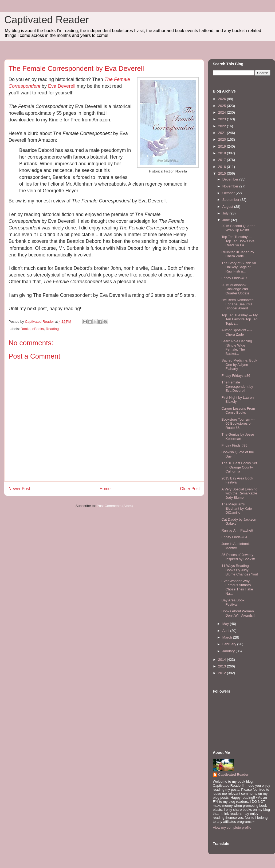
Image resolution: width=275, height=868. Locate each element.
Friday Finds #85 (234, 445)
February (230, 644)
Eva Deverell (62, 86)
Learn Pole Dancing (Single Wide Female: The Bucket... (237, 347)
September (231, 200)
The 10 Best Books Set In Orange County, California (239, 467)
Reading (52, 329)
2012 (223, 673)
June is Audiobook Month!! (235, 546)
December (231, 179)
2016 (223, 167)
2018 (223, 153)
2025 (223, 106)
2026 (223, 99)
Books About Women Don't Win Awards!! (238, 613)
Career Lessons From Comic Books (238, 411)
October (229, 193)
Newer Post (19, 489)
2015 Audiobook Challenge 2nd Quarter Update (235, 289)
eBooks (38, 329)
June (227, 220)
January (229, 651)
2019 (223, 146)
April (226, 631)
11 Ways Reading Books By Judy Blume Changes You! (239, 570)
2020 (223, 139)
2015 (223, 173)
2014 (223, 660)
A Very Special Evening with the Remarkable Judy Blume (239, 493)
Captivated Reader (47, 20)
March (228, 637)
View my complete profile (232, 827)
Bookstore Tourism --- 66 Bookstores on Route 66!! (238, 424)
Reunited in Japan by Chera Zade (238, 254)
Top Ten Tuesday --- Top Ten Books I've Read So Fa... (238, 241)
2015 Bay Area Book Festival (237, 480)
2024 (223, 112)
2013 (223, 666)
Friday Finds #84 (234, 537)
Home (105, 489)
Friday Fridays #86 (236, 376)
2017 (223, 160)
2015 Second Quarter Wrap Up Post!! (238, 228)
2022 (223, 126)
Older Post (190, 489)
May (226, 624)
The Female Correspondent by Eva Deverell (237, 386)
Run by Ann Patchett (237, 530)
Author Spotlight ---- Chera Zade (236, 332)
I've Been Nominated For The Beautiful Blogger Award (237, 304)
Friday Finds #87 (234, 278)
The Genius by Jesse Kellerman (238, 437)
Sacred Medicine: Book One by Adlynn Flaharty (239, 364)
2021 (223, 133)
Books (26, 329)
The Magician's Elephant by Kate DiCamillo (237, 508)
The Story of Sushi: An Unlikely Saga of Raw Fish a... (239, 267)
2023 (223, 119)
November (231, 186)
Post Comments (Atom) (115, 506)
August (228, 207)
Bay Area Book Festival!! (233, 602)
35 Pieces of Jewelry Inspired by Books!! (238, 557)
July (226, 213)
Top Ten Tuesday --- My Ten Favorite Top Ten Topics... (239, 319)
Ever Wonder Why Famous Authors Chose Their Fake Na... (237, 587)
